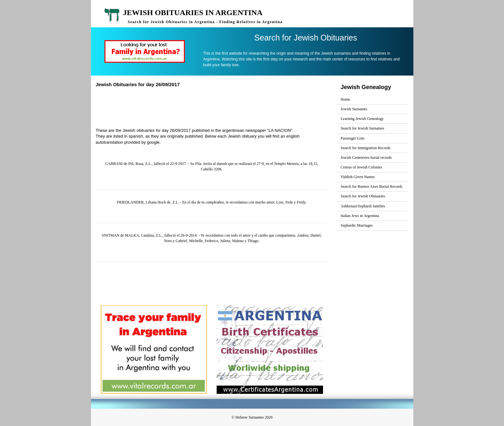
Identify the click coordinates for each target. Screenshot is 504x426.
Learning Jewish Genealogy (362, 119)
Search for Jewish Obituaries (363, 196)
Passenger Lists (353, 138)
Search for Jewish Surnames (363, 128)
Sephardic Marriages (357, 225)
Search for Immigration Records (366, 148)
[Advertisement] (214, 107)
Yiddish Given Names (358, 177)
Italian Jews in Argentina (360, 216)
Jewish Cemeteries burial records (366, 158)
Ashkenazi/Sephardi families (363, 206)
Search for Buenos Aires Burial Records (372, 186)
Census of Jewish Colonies (361, 167)
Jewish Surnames (354, 109)
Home (345, 99)
